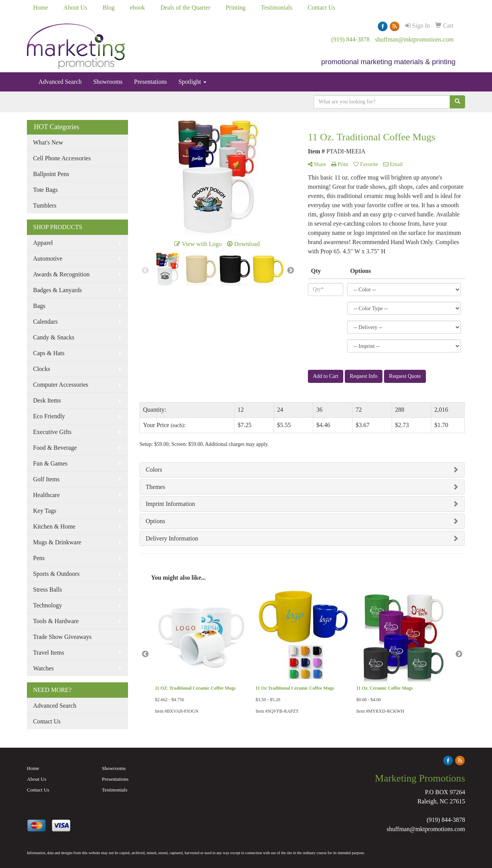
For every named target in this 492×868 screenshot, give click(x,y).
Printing (236, 7)
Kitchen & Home (54, 526)
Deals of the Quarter (185, 7)
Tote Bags (45, 190)
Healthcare (46, 495)
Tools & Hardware (56, 621)
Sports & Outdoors (56, 574)
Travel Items (49, 653)
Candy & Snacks (54, 337)
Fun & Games (50, 463)
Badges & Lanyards (57, 290)
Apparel (43, 243)
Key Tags (45, 511)
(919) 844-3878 (351, 39)
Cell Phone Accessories (62, 158)
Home (41, 7)
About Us (75, 7)
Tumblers (45, 205)
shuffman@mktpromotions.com (414, 39)
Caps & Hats (49, 353)
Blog (109, 7)
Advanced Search (60, 82)
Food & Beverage (55, 448)
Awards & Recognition (61, 274)
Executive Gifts (52, 432)
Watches (43, 668)
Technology (47, 605)
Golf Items (46, 479)
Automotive (48, 259)
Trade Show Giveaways (62, 637)
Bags (39, 306)
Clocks (42, 369)
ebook (137, 7)
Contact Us (321, 7)
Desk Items (47, 400)
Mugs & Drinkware (57, 542)
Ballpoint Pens (51, 174)
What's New (48, 142)
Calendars (45, 322)
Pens (39, 558)
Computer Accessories (61, 385)
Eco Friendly (49, 416)
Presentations (150, 82)
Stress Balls (47, 589)
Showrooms (108, 82)
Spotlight (192, 82)
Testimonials (277, 7)
